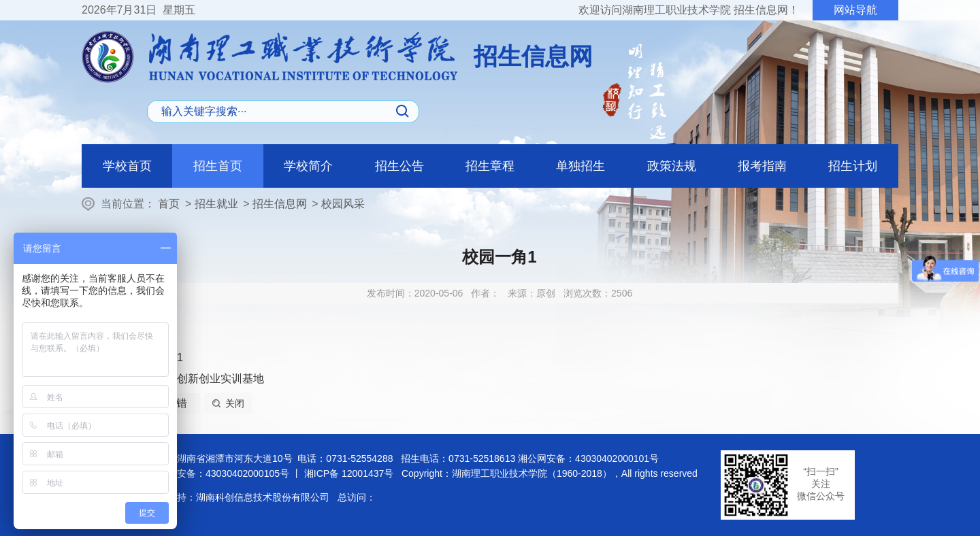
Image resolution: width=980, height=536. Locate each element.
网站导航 (855, 10)
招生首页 (218, 166)
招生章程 (490, 166)
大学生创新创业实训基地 (204, 379)
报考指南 (762, 166)
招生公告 (399, 166)
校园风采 (343, 204)
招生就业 (216, 204)
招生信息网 (280, 204)
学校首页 (127, 166)
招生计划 (853, 166)
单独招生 (581, 166)
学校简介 (308, 166)
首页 (169, 204)
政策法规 (672, 166)
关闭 (235, 403)
